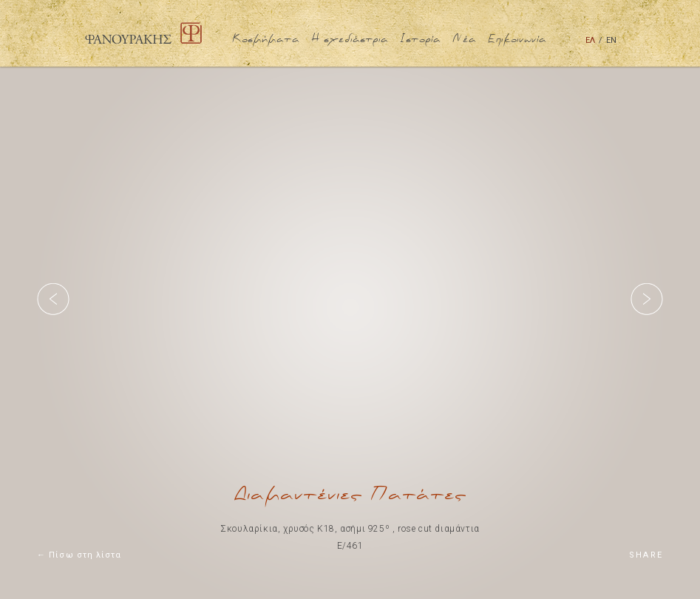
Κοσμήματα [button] (266, 39)
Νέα (464, 39)
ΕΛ (590, 40)
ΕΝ (611, 40)
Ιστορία (420, 39)
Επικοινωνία (517, 39)
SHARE (646, 555)
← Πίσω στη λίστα (79, 555)
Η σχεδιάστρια (350, 39)
